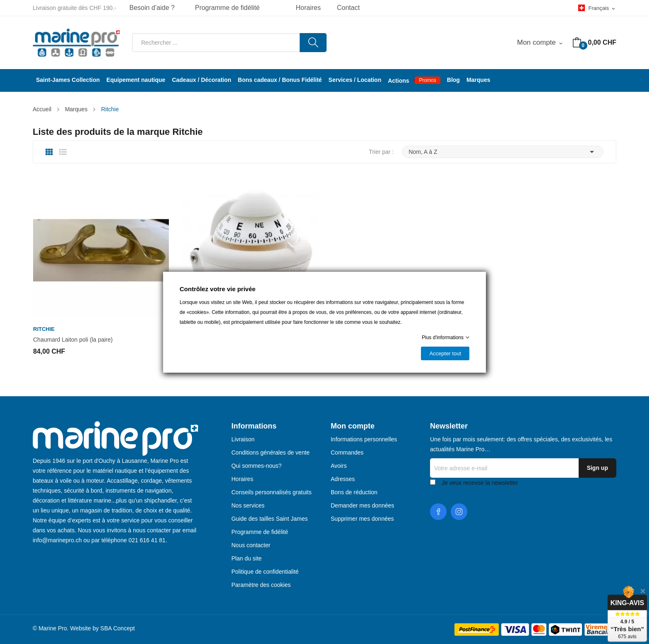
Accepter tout (445, 353)
